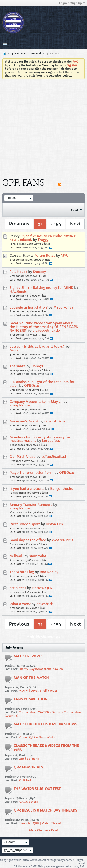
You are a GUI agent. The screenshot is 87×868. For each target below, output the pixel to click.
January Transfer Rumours (31, 505)
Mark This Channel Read (44, 637)
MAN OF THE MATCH (31, 678)
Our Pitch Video (23, 457)
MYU (65, 256)
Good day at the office (28, 540)
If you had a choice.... (27, 489)
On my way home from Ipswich (41, 669)
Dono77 (37, 366)
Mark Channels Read (44, 830)
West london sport (25, 524)
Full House (18, 272)
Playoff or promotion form (31, 473)
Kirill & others (28, 802)
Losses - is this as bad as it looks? (37, 347)
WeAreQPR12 (63, 540)
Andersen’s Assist (24, 421)
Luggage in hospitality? (29, 307)
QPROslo (32, 386)
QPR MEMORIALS (28, 767)
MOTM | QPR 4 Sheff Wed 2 (38, 691)
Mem (14, 350)
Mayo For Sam (65, 307)
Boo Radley (49, 572)
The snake (18, 366)
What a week (20, 604)
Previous (19, 224)
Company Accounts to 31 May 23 (36, 402)
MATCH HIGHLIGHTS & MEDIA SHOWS (45, 724)
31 (40, 224)
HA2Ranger (19, 291)
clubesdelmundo (46, 331)
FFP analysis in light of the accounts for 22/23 (42, 384)
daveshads (45, 604)
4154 (56, 224)
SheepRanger (20, 405)
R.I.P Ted (25, 780)
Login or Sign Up (72, 3)
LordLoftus (51, 441)
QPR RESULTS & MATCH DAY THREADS (45, 810)
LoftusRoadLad (54, 457)
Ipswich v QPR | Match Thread (40, 823)
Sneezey (39, 272)
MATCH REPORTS (28, 656)
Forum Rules (45, 256)
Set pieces (18, 588)
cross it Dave (55, 421)
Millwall (16, 556)
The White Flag (22, 572)
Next (75, 224)
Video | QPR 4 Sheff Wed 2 (37, 737)
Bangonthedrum (63, 489)
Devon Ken (54, 524)
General (36, 53)
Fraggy (43, 240)
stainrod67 (38, 556)
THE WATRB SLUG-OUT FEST (37, 789)
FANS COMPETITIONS (32, 699)
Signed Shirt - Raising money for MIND (41, 288)
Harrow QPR (42, 588)
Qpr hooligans (29, 759)
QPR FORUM (19, 53)
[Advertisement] (43, 125)
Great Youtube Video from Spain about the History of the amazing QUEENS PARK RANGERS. (44, 327)
